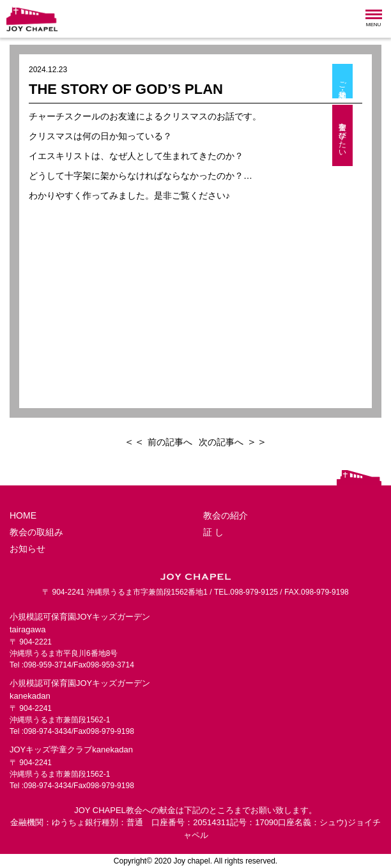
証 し (213, 532)
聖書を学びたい (365, 135)
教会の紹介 (226, 515)
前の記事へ (170, 442)
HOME (23, 515)
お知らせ (27, 549)
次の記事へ (221, 442)
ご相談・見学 (365, 81)
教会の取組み (36, 532)
